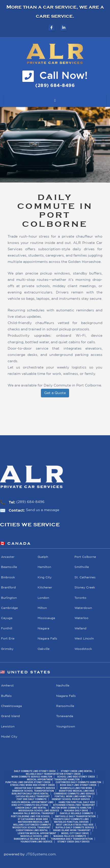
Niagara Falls (47, 639)
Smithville (82, 567)
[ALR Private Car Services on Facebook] (52, 28)
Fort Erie (8, 639)
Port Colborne (85, 557)
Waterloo (81, 618)
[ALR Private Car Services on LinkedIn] (64, 28)
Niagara (43, 629)
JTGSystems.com (41, 854)
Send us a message (43, 510)
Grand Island (10, 716)
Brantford (8, 588)
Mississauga (46, 618)
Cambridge (9, 608)
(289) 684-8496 (30, 502)
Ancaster (8, 557)
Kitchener (45, 588)
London (43, 598)
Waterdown (83, 608)
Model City (9, 737)
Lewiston (8, 727)
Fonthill (7, 629)
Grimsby (7, 649)
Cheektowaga (11, 706)
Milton (42, 608)
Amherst (7, 686)
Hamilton (44, 567)
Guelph (43, 557)
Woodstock (83, 649)
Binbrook (8, 577)
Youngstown (66, 727)
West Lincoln (84, 639)
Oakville (44, 649)
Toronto (80, 598)
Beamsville (9, 567)
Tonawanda (65, 716)
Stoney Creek (85, 588)
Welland (80, 629)
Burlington (9, 598)
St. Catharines (85, 577)
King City (45, 577)
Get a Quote (55, 393)
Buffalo (6, 696)
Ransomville (65, 706)
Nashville (63, 686)
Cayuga (7, 618)
